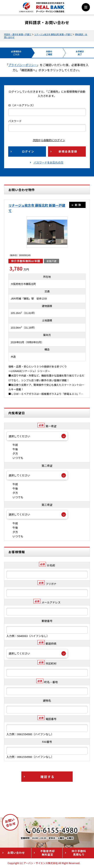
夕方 (12, 453)
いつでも (15, 458)
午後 (12, 449)
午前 (12, 445)
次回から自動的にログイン (46, 140)
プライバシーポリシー (23, 65)
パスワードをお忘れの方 (49, 162)
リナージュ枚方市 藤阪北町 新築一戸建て (53, 34)
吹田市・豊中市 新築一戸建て (18, 34)
